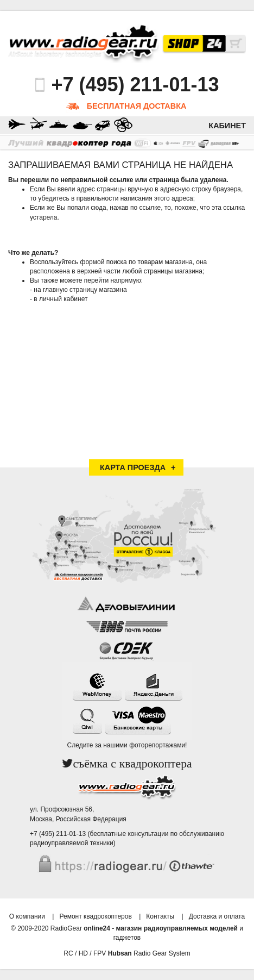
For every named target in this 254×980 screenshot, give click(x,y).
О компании (27, 916)
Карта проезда (133, 467)
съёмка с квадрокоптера (132, 764)
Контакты (160, 916)
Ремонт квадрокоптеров (95, 916)
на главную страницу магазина (80, 290)
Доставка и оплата (217, 916)
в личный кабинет (61, 299)
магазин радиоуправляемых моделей (177, 928)
